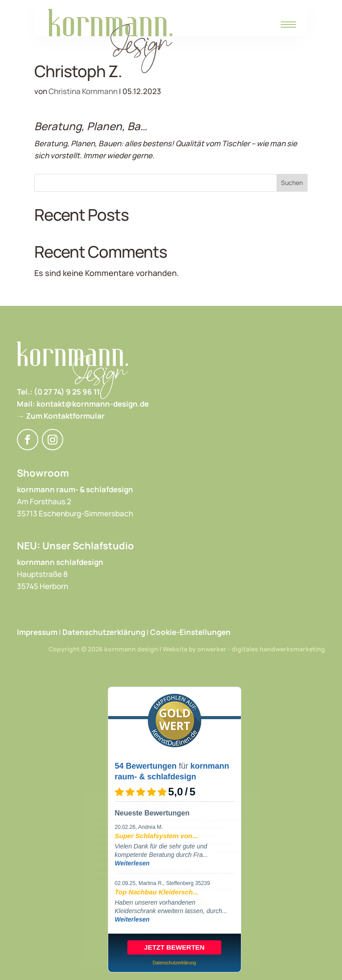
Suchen (292, 183)
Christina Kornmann (83, 91)
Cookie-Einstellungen (190, 632)
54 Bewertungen (146, 766)
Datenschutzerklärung (104, 632)
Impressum (37, 632)
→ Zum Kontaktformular (61, 416)
